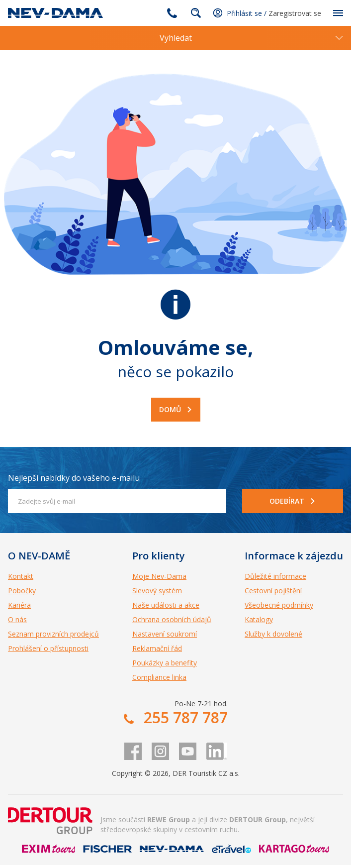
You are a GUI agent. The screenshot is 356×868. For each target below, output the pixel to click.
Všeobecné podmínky (279, 605)
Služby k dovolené (273, 634)
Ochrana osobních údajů (172, 619)
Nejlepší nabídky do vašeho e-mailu (74, 478)
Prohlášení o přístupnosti (48, 648)
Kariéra (19, 605)
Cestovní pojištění (273, 591)
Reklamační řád (157, 648)
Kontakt (21, 576)
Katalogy (259, 619)
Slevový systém (157, 591)
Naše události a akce (166, 605)
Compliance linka (159, 677)
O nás (17, 619)
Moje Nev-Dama (159, 576)
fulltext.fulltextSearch (196, 13)
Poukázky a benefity (165, 663)
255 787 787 (172, 13)
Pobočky (22, 591)
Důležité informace (275, 576)
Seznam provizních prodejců (53, 634)
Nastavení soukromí (165, 634)
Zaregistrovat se (295, 13)
